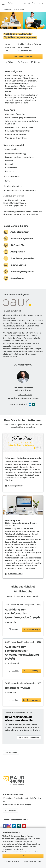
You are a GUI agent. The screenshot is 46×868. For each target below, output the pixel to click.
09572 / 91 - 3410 (25, 395)
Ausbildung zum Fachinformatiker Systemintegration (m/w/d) (22, 614)
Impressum (9, 860)
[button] (3, 3)
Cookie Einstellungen (27, 863)
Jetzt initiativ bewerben (29, 738)
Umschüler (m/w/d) (17, 688)
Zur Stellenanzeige (31, 630)
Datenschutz (20, 860)
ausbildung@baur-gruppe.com (25, 398)
